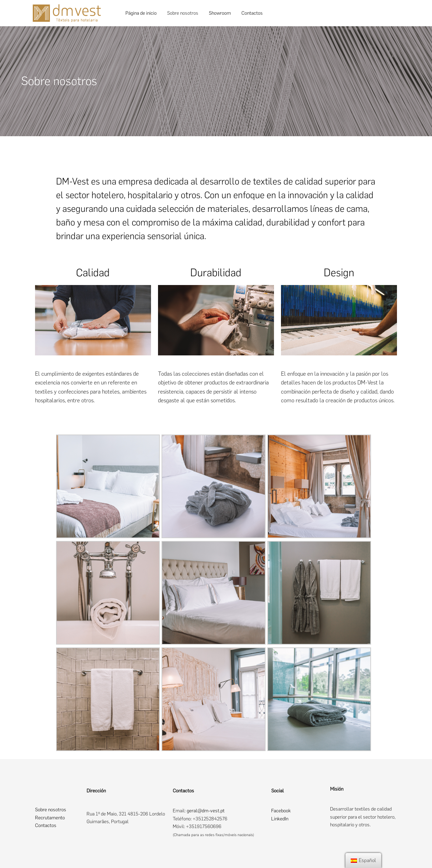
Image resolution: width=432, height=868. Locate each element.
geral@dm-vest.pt (206, 811)
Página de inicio (141, 13)
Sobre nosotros (183, 13)
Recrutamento (50, 818)
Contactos (252, 13)
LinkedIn (280, 819)
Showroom (220, 13)
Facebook (281, 811)
